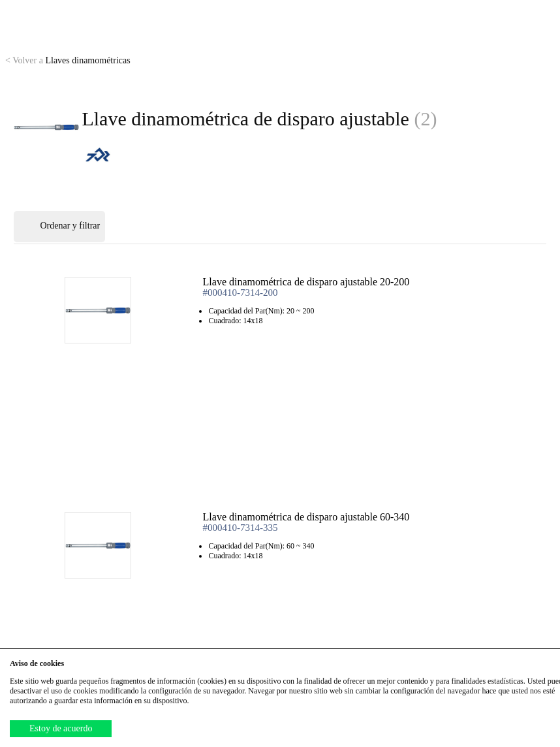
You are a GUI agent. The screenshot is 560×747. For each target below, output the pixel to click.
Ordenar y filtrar (59, 227)
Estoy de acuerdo (61, 728)
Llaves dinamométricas (68, 60)
